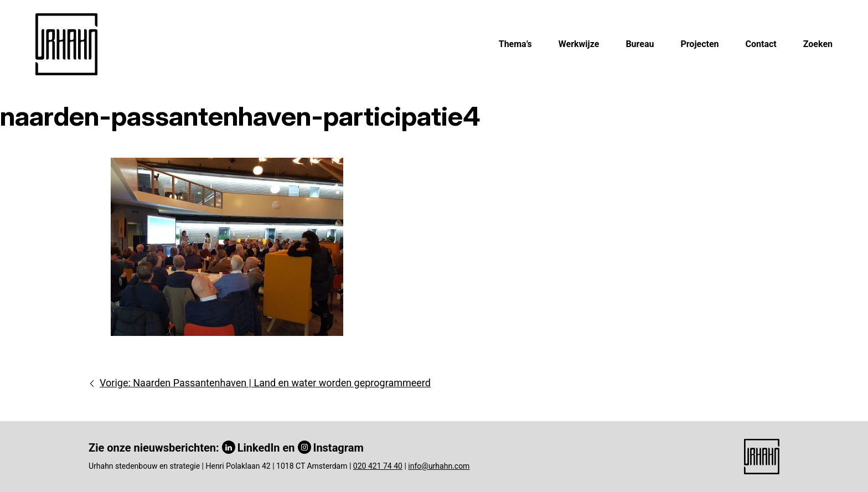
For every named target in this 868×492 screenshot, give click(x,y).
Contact (761, 44)
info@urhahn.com (439, 466)
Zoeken (818, 44)
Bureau (640, 44)
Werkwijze (579, 44)
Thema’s (515, 44)
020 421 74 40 (378, 466)
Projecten (699, 44)
